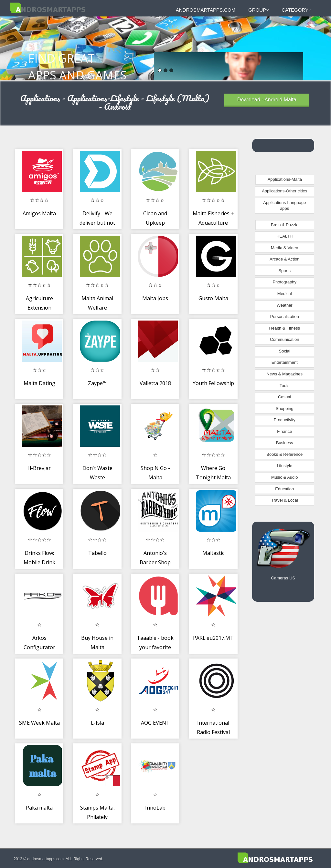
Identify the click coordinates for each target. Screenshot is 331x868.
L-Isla (97, 723)
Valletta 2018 (155, 383)
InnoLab (155, 808)
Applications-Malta (285, 179)
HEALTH (284, 236)
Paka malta (39, 808)
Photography (284, 282)
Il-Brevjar (39, 468)
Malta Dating (39, 383)
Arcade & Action (285, 259)
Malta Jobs (155, 298)
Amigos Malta (39, 213)
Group (259, 10)
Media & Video (284, 248)
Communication (284, 339)
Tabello (97, 553)
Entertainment (285, 362)
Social (285, 351)
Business (285, 443)
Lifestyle (284, 466)
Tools (284, 386)
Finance (284, 431)
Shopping (285, 408)
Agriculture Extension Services (39, 308)
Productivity (285, 420)
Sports (284, 271)
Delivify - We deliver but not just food (97, 223)
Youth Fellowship (213, 383)
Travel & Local (285, 500)
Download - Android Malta (267, 100)
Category (296, 10)
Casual (284, 397)
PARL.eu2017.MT (213, 638)
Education (284, 489)
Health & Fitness (285, 328)
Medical (285, 294)
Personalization (285, 317)
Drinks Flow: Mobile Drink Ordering (39, 562)
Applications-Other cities (284, 191)
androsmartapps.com (206, 10)
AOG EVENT (155, 723)
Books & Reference (284, 454)
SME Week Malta (39, 723)
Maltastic (213, 553)
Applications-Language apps (284, 206)
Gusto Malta (213, 298)
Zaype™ (97, 383)
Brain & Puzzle (285, 225)
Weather (285, 305)
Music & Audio (284, 477)
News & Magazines (285, 374)
